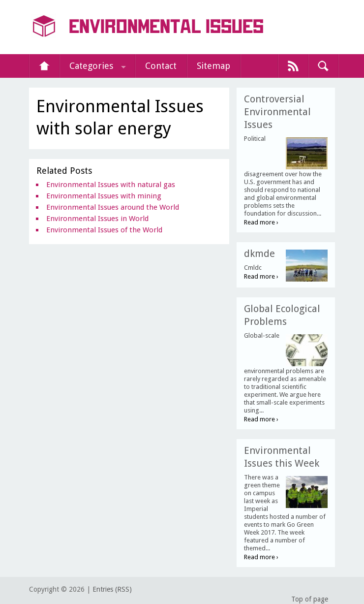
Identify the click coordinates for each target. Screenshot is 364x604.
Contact (161, 66)
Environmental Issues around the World (113, 207)
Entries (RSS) (112, 589)
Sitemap (213, 66)
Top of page (310, 599)
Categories (91, 66)
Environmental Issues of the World (104, 230)
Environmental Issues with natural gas (111, 185)
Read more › (261, 222)
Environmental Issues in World (97, 219)
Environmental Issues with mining (104, 196)
